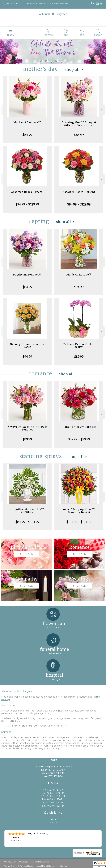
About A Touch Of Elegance (18, 691)
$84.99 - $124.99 (27, 522)
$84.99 (27, 135)
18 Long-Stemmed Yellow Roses (27, 346)
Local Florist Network (46, 866)
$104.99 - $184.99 (79, 522)
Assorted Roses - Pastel (27, 192)
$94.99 (27, 357)
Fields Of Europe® (79, 275)
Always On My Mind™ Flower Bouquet (27, 428)
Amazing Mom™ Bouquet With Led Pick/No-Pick (79, 124)
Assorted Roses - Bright (79, 192)
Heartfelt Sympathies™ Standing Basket (79, 511)
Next (102, 110)
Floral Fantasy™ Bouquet (79, 427)
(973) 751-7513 (14, 3)
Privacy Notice (27, 866)
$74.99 (79, 287)
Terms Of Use (10, 866)
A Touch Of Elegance (53, 14)
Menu (11, 35)
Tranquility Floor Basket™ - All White (27, 511)
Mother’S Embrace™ (27, 122)
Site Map (64, 866)
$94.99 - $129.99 (27, 204)
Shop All (72, 70)
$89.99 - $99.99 (79, 439)
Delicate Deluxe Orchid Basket (79, 346)
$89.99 (79, 357)
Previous (4, 110)
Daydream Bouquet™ (27, 275)
